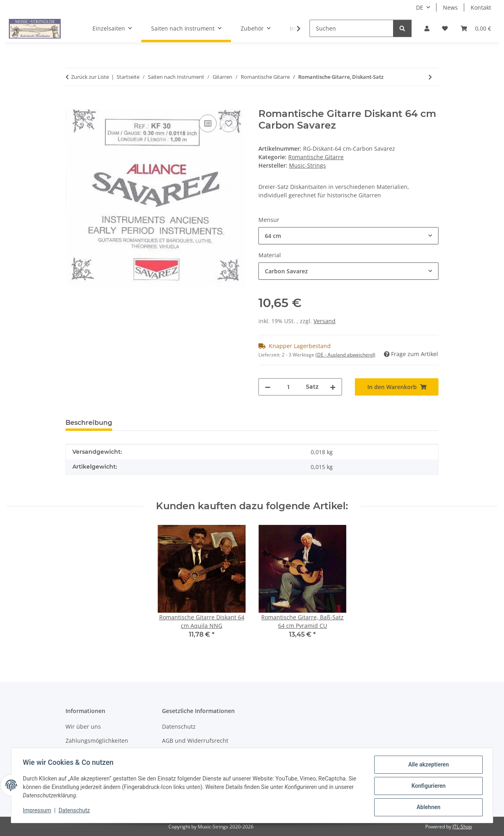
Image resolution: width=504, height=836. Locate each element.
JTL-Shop (462, 827)
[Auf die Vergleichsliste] (208, 123)
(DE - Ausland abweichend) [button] (345, 355)
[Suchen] (351, 28)
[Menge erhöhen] (333, 387)
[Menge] (288, 387)
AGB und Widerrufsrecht (195, 741)
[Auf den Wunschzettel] (229, 123)
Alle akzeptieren (427, 766)
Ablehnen (427, 807)
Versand (325, 321)
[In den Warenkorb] (72, 104)
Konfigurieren (427, 787)
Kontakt (481, 7)
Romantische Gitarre (316, 157)
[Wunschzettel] (445, 28)
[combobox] (348, 236)
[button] (427, 28)
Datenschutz (76, 811)
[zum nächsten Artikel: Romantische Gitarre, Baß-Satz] (430, 77)
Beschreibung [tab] (89, 423)
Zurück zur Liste (90, 77)
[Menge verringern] (268, 387)
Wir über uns (83, 726)
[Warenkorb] (476, 28)
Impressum (38, 811)
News (450, 7)
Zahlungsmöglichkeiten (97, 741)
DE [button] (420, 7)
